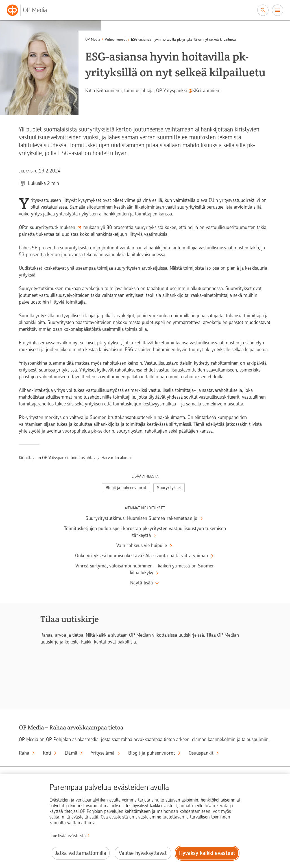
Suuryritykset (169, 488)
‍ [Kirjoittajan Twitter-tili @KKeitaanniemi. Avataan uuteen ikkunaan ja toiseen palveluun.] (205, 90)
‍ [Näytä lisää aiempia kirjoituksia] (145, 583)
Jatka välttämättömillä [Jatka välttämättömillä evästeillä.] (81, 853)
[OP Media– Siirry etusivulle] (30, 10)
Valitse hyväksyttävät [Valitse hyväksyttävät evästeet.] (143, 853)
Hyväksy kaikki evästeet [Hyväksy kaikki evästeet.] (207, 853)
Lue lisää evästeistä (68, 836)
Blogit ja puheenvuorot (126, 488)
